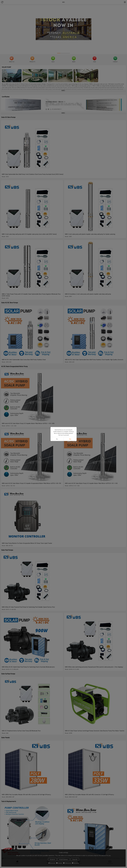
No (57, 439)
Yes (70, 439)
